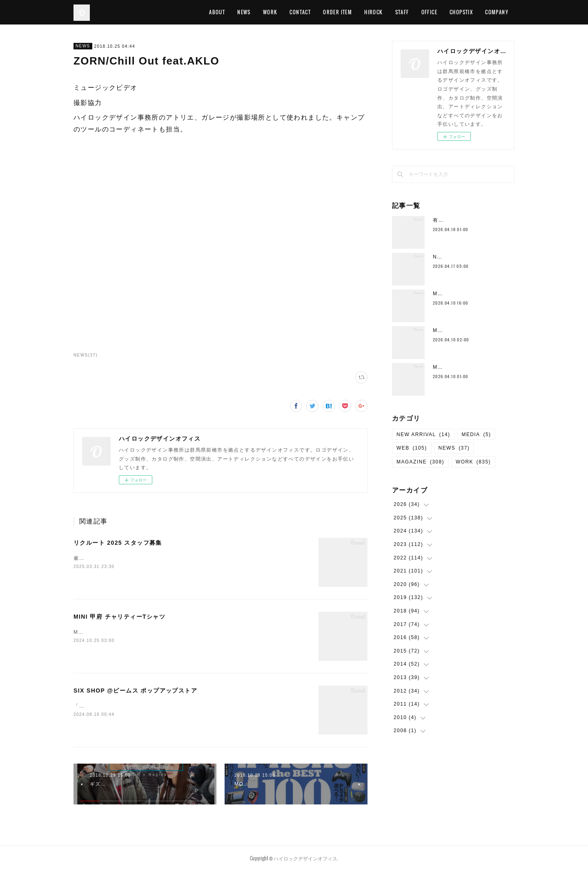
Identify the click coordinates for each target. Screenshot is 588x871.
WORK (270, 12)
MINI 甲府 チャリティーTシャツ (119, 617)
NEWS (244, 12)
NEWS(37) (86, 355)
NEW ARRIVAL (423, 434)
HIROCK (373, 12)
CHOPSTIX (461, 12)
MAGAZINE (420, 462)
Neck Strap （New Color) (468, 257)
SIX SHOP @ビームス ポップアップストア (135, 691)
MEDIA (477, 434)
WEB (412, 448)
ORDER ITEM (337, 12)
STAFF (402, 12)
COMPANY (497, 12)
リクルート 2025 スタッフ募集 (118, 543)
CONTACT (300, 12)
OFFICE (429, 12)
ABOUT (217, 12)
